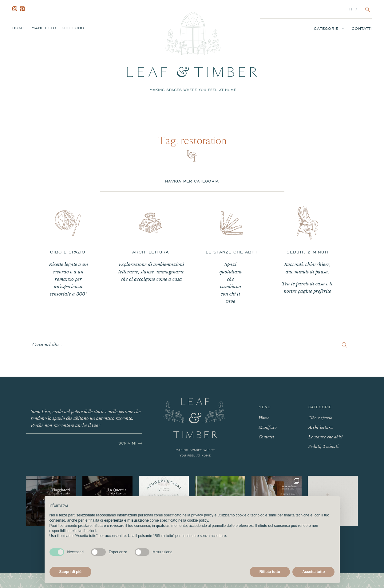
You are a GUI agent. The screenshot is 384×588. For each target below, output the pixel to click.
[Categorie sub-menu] (344, 28)
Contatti (362, 29)
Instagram (16, 9)
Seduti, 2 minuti (323, 447)
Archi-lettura (321, 427)
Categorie (326, 29)
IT (351, 9)
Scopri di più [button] (71, 572)
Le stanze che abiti (325, 437)
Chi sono (73, 28)
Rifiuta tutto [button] (270, 572)
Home (19, 28)
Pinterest (23, 9)
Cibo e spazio (320, 418)
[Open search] (368, 9)
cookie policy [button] (198, 520)
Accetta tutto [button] (313, 572)
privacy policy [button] (202, 515)
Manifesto (44, 28)
